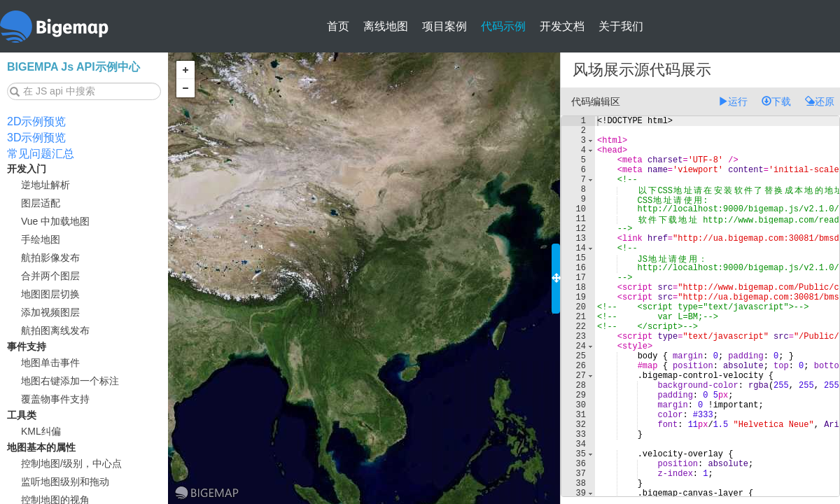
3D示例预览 (36, 138)
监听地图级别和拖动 (65, 482)
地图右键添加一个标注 (70, 381)
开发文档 (562, 26)
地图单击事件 (50, 363)
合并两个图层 (50, 276)
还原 (820, 101)
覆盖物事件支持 (55, 399)
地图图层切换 (50, 294)
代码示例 (503, 26)
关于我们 (621, 26)
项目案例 (444, 26)
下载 (776, 101)
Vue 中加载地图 (55, 221)
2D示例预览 (36, 121)
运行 (733, 101)
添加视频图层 (50, 312)
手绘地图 (41, 239)
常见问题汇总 (41, 154)
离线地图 (386, 26)
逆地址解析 (45, 185)
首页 (338, 26)
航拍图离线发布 (55, 330)
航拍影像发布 (50, 258)
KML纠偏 (41, 431)
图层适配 (41, 203)
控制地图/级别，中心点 (71, 463)
